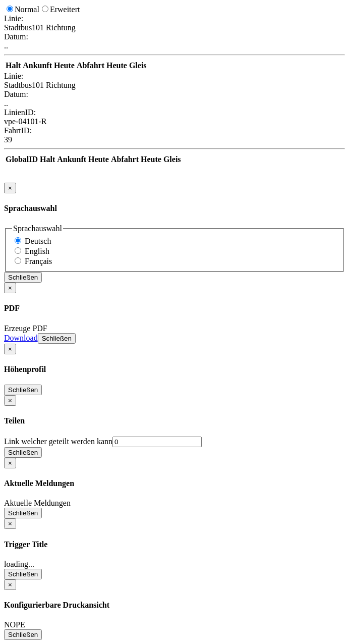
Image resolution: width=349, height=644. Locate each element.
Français (38, 261)
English (37, 251)
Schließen (23, 277)
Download (21, 338)
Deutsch (38, 241)
